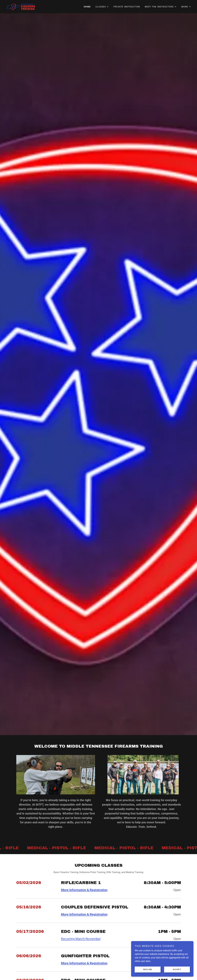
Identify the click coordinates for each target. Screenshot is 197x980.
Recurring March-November (81, 939)
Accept (178, 969)
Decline (150, 969)
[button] (102, 7)
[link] (21, 6)
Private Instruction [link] (127, 7)
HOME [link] (87, 7)
